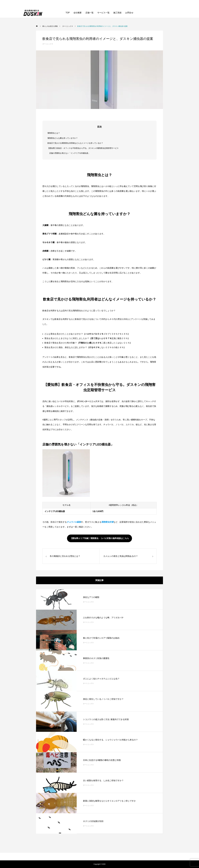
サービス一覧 (103, 13)
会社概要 (78, 13)
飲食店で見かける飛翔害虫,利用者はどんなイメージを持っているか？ (75, 143)
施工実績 (117, 13)
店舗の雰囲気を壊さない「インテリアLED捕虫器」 (70, 153)
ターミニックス (48, 44)
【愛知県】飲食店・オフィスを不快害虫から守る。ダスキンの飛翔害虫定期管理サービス (83, 148)
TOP (68, 13)
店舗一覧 (89, 13)
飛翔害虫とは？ (54, 133)
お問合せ (129, 13)
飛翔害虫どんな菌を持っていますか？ (63, 138)
